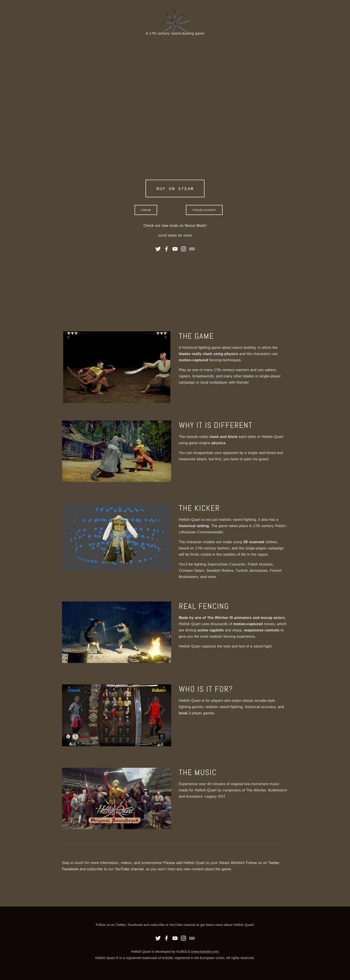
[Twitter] (158, 249)
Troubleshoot (204, 210)
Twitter (274, 863)
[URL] (192, 249)
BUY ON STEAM (175, 188)
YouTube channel (129, 869)
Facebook (70, 869)
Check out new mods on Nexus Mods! (175, 226)
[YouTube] (175, 249)
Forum (146, 210)
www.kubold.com (205, 952)
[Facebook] (167, 249)
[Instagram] (183, 249)
